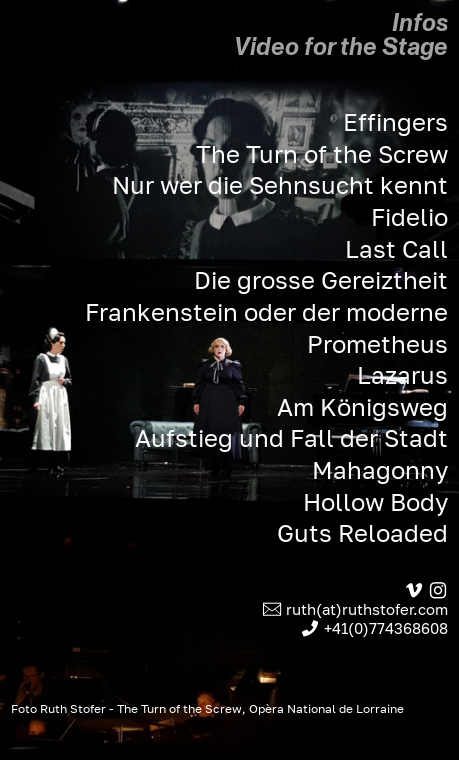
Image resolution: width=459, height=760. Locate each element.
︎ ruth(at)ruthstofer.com (355, 609)
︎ (438, 590)
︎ (414, 590)
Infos (420, 23)
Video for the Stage (341, 47)
